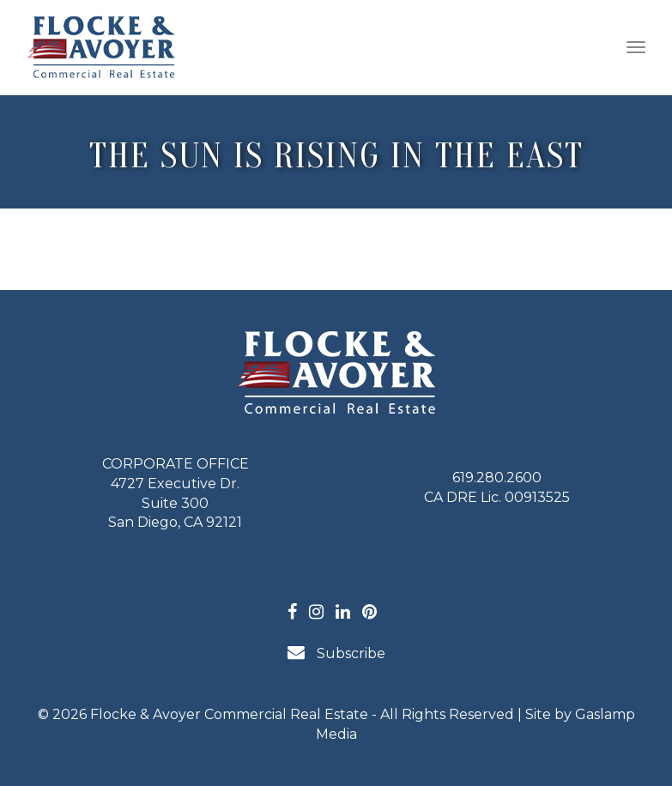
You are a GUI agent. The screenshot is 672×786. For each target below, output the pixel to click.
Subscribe (336, 653)
